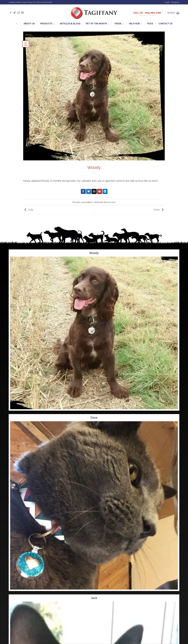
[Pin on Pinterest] (100, 191)
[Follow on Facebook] (11, 13)
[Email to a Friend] (94, 191)
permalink (111, 202)
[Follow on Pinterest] (22, 13)
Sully (28, 210)
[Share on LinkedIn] (105, 191)
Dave (159, 210)
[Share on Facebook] (83, 191)
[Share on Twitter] (89, 191)
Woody (94, 253)
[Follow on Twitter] (15, 13)
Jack (94, 598)
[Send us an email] (19, 13)
